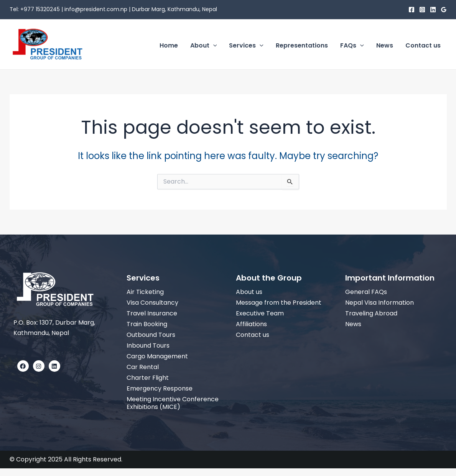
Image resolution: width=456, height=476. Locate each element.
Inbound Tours (148, 346)
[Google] (444, 10)
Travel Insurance (152, 313)
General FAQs (366, 292)
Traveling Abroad (371, 313)
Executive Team (260, 313)
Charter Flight (148, 378)
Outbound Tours (151, 335)
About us (249, 292)
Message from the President (279, 303)
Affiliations (251, 324)
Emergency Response (160, 388)
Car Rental (143, 367)
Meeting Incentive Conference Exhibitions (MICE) (173, 403)
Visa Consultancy (152, 303)
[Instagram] (422, 10)
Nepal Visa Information (379, 303)
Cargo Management (157, 356)
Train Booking (147, 324)
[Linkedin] (433, 10)
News (353, 324)
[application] (213, 46)
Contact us (253, 335)
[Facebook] (412, 10)
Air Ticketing (145, 292)
